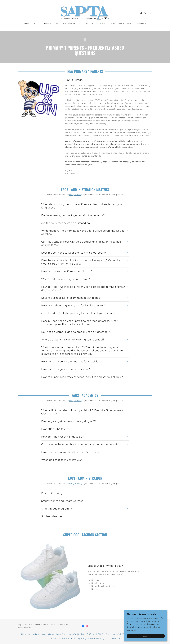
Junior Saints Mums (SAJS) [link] (67, 634)
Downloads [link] (140, 24)
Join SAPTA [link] (103, 24)
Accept (146, 636)
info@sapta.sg (76, 195)
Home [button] (24, 634)
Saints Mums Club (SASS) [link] (117, 634)
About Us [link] (37, 24)
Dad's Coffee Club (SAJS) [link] (93, 634)
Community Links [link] (52, 24)
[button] (150, 13)
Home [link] (27, 24)
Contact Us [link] (89, 24)
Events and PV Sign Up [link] (121, 24)
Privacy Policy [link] (80, 638)
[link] (85, 13)
